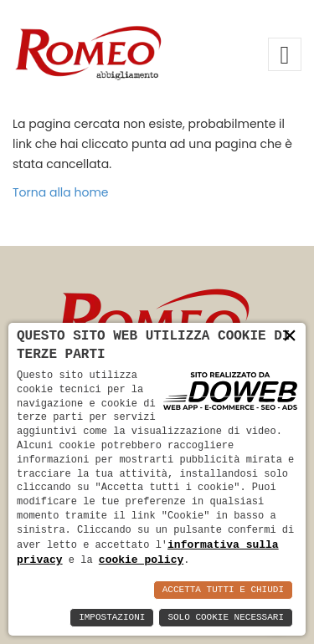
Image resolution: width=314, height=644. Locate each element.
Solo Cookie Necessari (226, 618)
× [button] (290, 338)
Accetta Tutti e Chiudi (223, 590)
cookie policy (141, 560)
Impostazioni (112, 618)
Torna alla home (61, 192)
